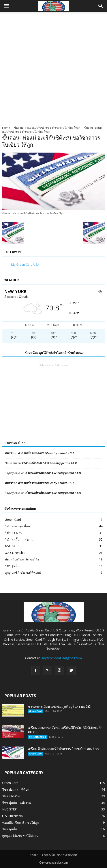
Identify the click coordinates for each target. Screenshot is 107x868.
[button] (101, 6)
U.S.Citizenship (15, 553)
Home (6, 128)
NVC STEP (12, 546)
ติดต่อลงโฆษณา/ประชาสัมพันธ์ (60, 855)
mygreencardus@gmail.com (62, 658)
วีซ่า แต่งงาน (14, 533)
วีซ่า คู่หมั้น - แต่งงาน (19, 539)
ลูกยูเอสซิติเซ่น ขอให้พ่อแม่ (23, 572)
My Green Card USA (25, 264)
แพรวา (9, 453)
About (34, 855)
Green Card (13, 520)
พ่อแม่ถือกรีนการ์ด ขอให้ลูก (23, 559)
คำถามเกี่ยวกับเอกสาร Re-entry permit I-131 (46, 453)
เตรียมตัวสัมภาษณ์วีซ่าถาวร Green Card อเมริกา (63, 749)
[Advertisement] (53, 68)
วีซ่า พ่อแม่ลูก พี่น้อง (18, 526)
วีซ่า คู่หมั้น (12, 566)
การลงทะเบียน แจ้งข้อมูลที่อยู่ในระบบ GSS (59, 706)
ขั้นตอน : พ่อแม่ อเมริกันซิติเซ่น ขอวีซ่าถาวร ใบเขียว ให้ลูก (47, 128)
